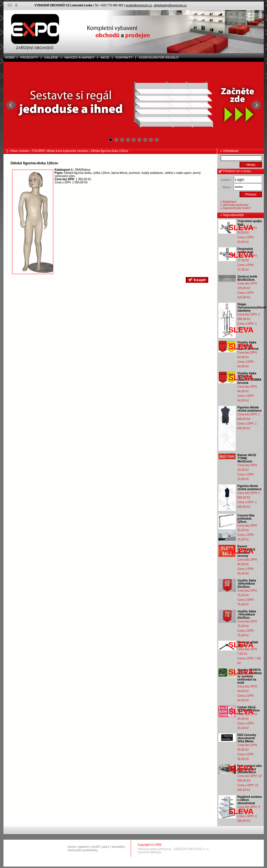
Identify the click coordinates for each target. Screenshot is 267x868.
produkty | (30, 57)
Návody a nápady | (80, 57)
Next (256, 105)
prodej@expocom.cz (139, 5)
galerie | (52, 57)
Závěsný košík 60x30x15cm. (247, 278)
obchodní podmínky (83, 850)
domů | (11, 57)
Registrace (230, 202)
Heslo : (227, 187)
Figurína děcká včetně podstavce (250, 488)
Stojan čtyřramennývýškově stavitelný (252, 307)
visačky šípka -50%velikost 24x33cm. (247, 584)
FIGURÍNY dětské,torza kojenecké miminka (60, 151)
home (72, 847)
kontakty (118, 847)
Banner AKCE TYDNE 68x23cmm (247, 458)
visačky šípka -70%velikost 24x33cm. (247, 615)
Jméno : (226, 180)
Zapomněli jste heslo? (237, 208)
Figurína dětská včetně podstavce (250, 409)
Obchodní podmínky (236, 205)
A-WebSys (154, 852)
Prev (11, 105)
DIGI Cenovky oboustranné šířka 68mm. (247, 738)
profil (96, 847)
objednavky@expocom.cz (170, 5)
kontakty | (125, 57)
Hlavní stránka (20, 151)
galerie (84, 847)
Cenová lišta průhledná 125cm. (246, 519)
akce (106, 847)
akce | (105, 57)
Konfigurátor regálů (157, 57)
